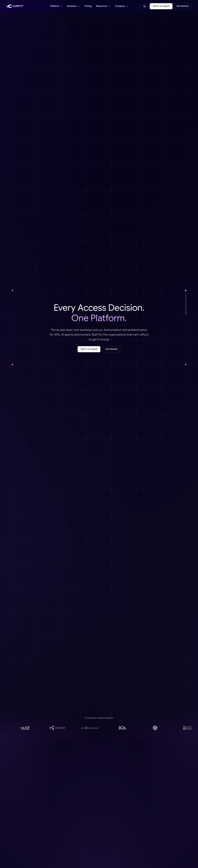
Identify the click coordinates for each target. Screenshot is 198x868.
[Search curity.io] (144, 6)
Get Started (182, 6)
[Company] (122, 6)
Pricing (88, 6)
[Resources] (103, 6)
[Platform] (56, 6)
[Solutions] (73, 6)
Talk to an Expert (161, 6)
